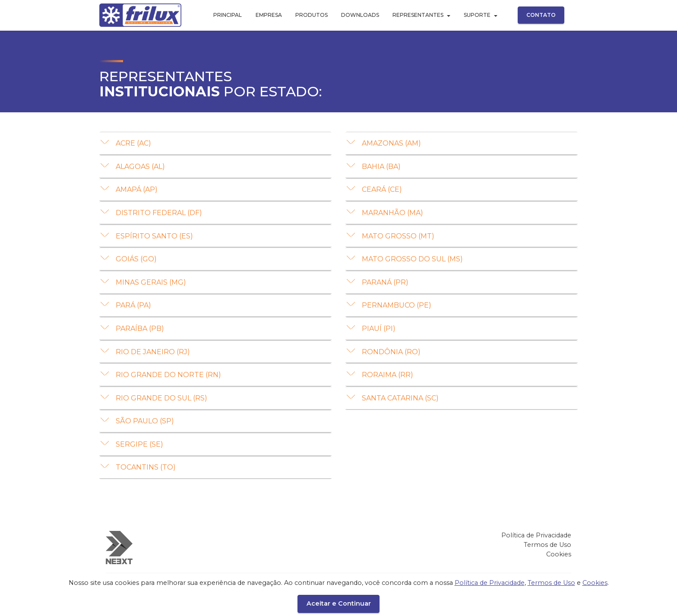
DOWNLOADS (360, 15)
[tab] (215, 143)
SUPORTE (477, 15)
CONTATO (541, 15)
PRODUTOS (312, 15)
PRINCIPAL (228, 15)
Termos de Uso (547, 553)
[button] (215, 143)
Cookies (559, 562)
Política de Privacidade (536, 543)
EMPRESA (269, 15)
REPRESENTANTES (418, 15)
